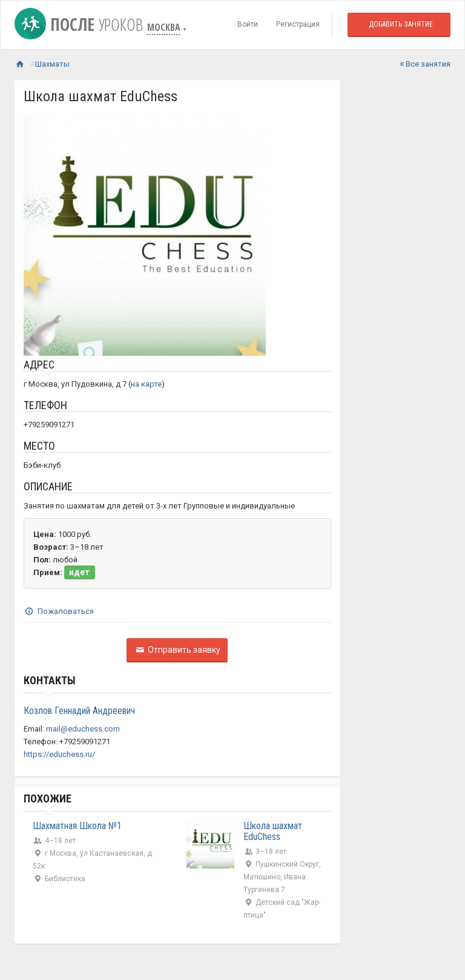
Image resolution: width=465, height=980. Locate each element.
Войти (248, 24)
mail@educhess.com (83, 729)
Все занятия (425, 64)
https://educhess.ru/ (59, 754)
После (81, 24)
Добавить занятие (401, 24)
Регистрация (298, 24)
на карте (146, 384)
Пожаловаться (59, 611)
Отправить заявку (177, 650)
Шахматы (52, 64)
